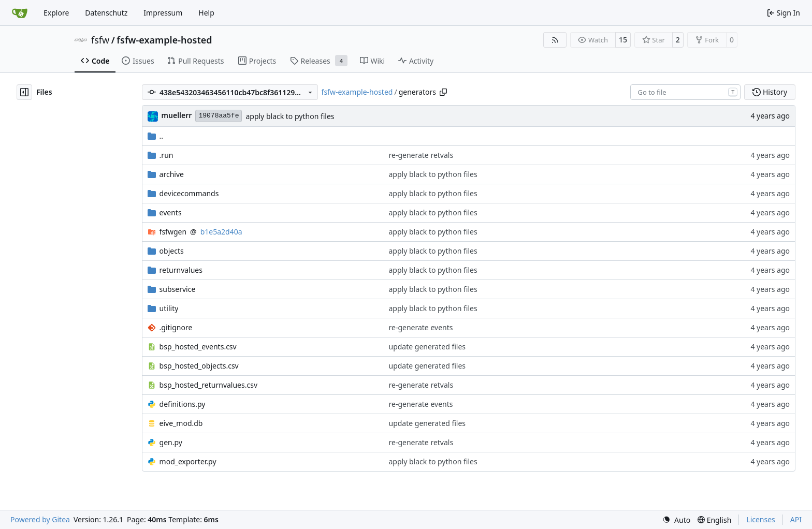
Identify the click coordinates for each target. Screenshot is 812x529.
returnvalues (181, 270)
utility (169, 308)
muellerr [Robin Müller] (177, 115)
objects (172, 251)
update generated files (427, 347)
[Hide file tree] (24, 92)
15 (623, 40)
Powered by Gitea (40, 519)
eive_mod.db (181, 423)
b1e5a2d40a (221, 232)
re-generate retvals (421, 155)
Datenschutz (106, 13)
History (770, 92)
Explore (56, 13)
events (171, 212)
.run (166, 155)
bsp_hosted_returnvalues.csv (208, 385)
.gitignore (176, 327)
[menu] (676, 520)
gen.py (171, 442)
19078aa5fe (219, 116)
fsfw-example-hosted (164, 40)
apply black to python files (290, 116)
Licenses (761, 519)
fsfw (100, 40)
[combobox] (685, 92)
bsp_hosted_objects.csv (199, 366)
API (796, 519)
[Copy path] (443, 92)
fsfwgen (173, 232)
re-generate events (421, 327)
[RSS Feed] (555, 40)
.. (156, 136)
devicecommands (189, 193)
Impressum (163, 13)
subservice (178, 289)
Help (206, 13)
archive (172, 174)
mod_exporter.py (188, 461)
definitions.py (183, 404)
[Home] (20, 13)
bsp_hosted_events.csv (198, 347)
